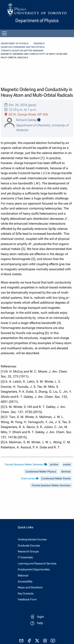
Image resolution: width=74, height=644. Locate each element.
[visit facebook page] (29, 641)
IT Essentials (25, 557)
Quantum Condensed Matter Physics (23, 47)
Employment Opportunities (34, 569)
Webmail (23, 575)
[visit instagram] (45, 641)
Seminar (66, 472)
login (41, 617)
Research (39, 44)
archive (54, 464)
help (40, 623)
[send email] (21, 641)
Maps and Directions (30, 587)
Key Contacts (26, 593)
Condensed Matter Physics (41, 472)
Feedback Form (27, 599)
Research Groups (28, 551)
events (67, 464)
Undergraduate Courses (32, 539)
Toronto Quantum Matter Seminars (22, 51)
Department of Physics (15, 44)
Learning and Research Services (37, 563)
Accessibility (25, 581)
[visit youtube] (53, 641)
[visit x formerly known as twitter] (37, 641)
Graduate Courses (29, 545)
